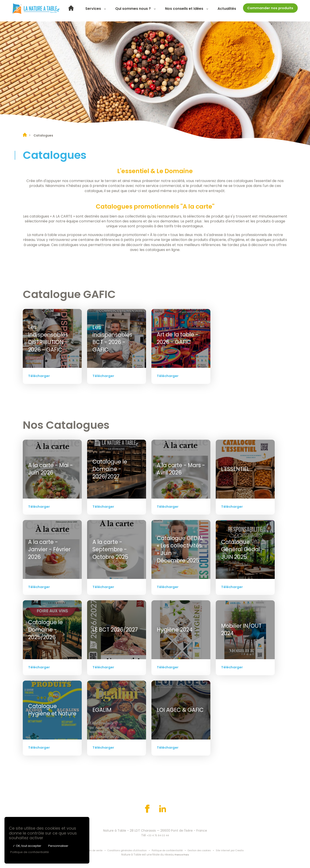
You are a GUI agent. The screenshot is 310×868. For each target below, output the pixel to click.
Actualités (243, 11)
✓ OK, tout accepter (27, 846)
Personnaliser (58, 846)
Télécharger (39, 376)
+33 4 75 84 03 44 (158, 835)
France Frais (182, 855)
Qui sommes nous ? (149, 11)
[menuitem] (87, 11)
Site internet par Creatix (241, 851)
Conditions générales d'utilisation (124, 851)
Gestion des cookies (206, 851)
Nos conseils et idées (200, 11)
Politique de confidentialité (170, 851)
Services (109, 11)
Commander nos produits (274, 10)
